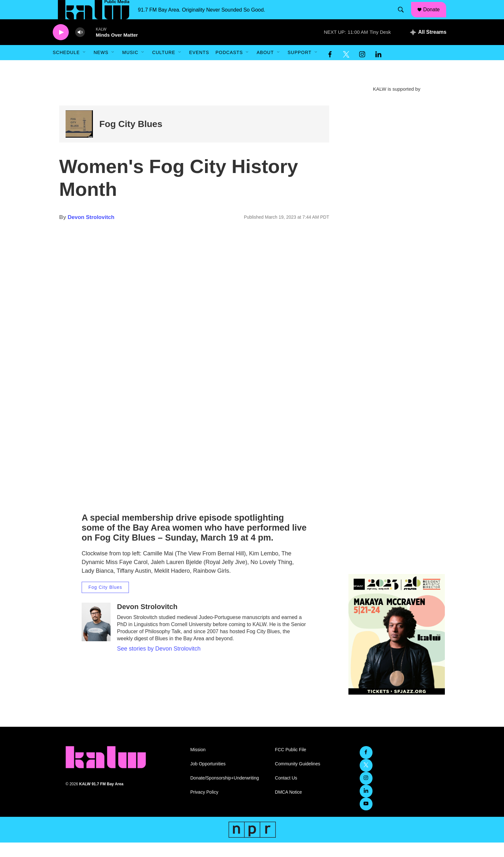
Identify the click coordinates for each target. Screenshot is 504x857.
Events (199, 67)
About (265, 67)
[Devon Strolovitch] (96, 636)
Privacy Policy (204, 807)
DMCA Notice (288, 807)
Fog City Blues (131, 138)
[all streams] (428, 47)
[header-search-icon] (404, 17)
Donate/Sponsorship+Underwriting (225, 793)
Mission (198, 764)
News (101, 67)
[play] (61, 47)
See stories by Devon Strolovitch (159, 663)
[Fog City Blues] (79, 138)
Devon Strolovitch (91, 232)
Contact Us (286, 793)
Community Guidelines (297, 778)
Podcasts (229, 67)
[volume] (80, 47)
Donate (436, 17)
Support (300, 67)
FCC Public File (290, 764)
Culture (164, 67)
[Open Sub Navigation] (85, 67)
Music (130, 67)
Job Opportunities (208, 778)
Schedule (66, 67)
